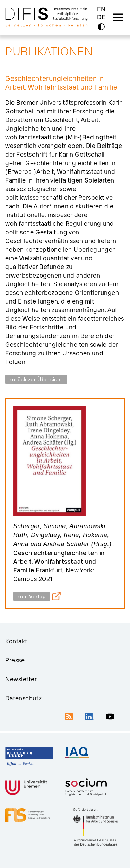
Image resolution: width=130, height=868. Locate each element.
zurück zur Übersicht (36, 379)
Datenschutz (23, 698)
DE (101, 17)
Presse (15, 660)
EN (101, 9)
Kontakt (16, 641)
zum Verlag (32, 596)
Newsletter (21, 679)
